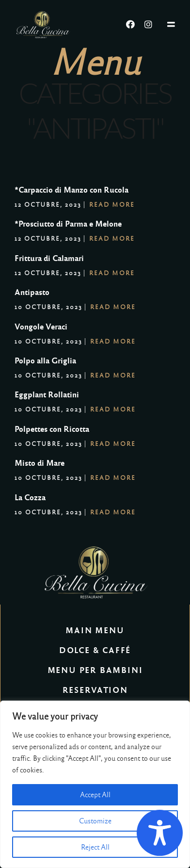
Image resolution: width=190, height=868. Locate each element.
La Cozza (30, 498)
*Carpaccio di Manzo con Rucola (71, 190)
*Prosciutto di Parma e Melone (68, 224)
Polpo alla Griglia (45, 361)
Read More (112, 205)
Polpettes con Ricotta (52, 429)
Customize (95, 821)
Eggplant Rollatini (47, 395)
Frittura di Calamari (49, 258)
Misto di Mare (40, 463)
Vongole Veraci (41, 327)
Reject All (95, 847)
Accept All (95, 795)
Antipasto (32, 292)
